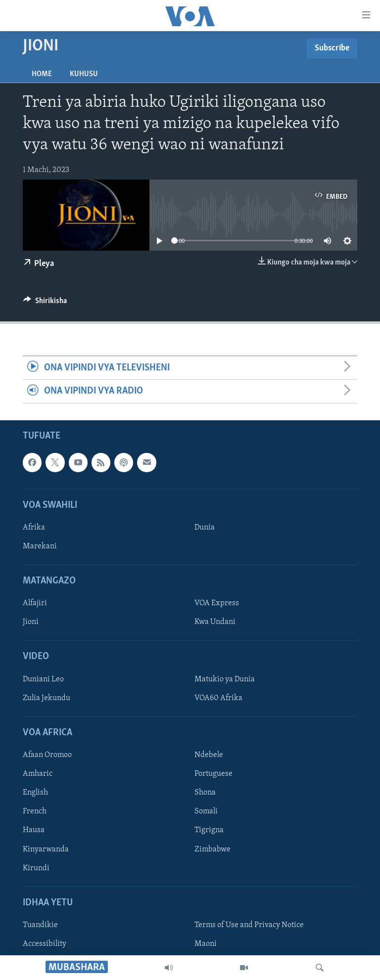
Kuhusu (84, 74)
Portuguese (214, 774)
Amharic (38, 774)
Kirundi (36, 868)
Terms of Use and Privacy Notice (249, 925)
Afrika (34, 528)
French (35, 811)
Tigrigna (209, 830)
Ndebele (209, 755)
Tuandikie (40, 925)
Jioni (31, 622)
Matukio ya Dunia (225, 679)
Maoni (206, 944)
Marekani (40, 546)
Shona (205, 793)
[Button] (45, 303)
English (35, 793)
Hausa (34, 830)
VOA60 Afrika (218, 698)
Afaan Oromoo (47, 755)
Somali (206, 811)
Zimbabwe (213, 849)
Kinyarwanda (46, 849)
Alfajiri (35, 603)
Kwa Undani (215, 622)
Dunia (205, 528)
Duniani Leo (43, 679)
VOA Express (217, 603)
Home (42, 74)
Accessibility (45, 944)
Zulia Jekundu (47, 698)
